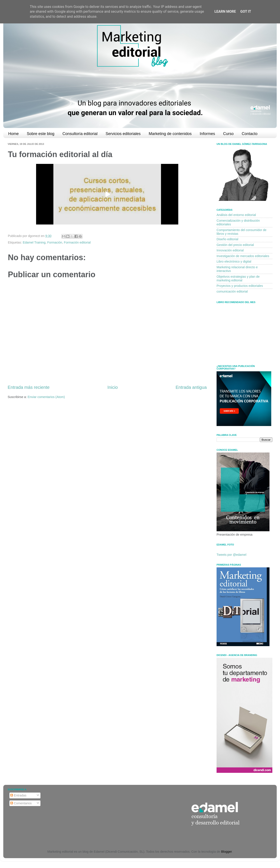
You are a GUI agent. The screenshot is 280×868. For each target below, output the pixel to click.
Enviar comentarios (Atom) (46, 397)
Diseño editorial (227, 239)
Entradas (18, 795)
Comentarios (21, 803)
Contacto (250, 134)
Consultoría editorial (80, 134)
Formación (55, 242)
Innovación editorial (230, 250)
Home (14, 134)
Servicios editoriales (123, 134)
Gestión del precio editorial (235, 245)
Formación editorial (77, 242)
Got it (246, 11)
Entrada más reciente (29, 387)
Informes (207, 134)
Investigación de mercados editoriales (243, 256)
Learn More (225, 11)
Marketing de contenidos (170, 134)
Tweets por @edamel (231, 555)
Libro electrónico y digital (234, 261)
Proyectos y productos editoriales (240, 286)
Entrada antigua (191, 387)
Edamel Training (34, 242)
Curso (228, 134)
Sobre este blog (41, 134)
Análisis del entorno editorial (236, 215)
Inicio (113, 387)
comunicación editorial (232, 291)
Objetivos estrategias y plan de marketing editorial (238, 278)
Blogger (227, 852)
